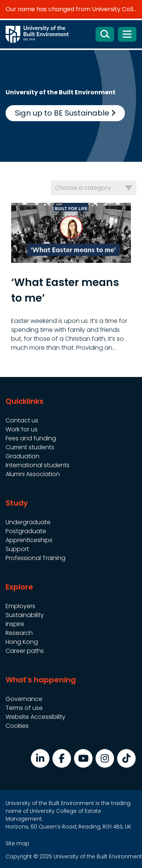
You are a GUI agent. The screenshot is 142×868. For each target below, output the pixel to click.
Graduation (22, 456)
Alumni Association (33, 474)
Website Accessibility (35, 717)
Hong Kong (22, 642)
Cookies (17, 726)
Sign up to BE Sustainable (65, 113)
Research (19, 633)
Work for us (22, 429)
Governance (24, 699)
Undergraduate (28, 522)
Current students (30, 447)
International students (38, 465)
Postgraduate (26, 531)
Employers (20, 606)
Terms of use (24, 708)
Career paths (25, 651)
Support (17, 549)
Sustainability (25, 615)
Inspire (15, 624)
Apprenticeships (29, 540)
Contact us (22, 420)
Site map (17, 843)
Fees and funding (31, 438)
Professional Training (35, 558)
